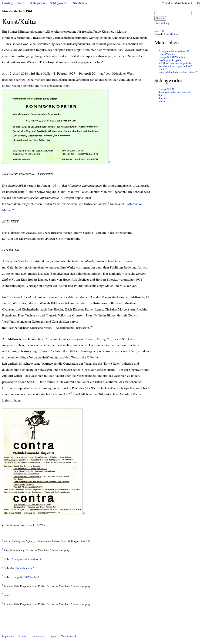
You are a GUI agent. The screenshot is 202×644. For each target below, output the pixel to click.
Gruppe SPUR (166, 89)
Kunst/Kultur (171, 34)
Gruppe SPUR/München (172, 57)
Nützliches (80, 3)
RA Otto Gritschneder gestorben (176, 63)
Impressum (8, 636)
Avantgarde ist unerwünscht (26, 559)
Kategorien (38, 3)
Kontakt (23, 636)
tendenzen (164, 101)
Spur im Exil (165, 98)
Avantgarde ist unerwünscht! (174, 51)
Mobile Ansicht (69, 636)
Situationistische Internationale (175, 92)
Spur (161, 95)
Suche (160, 18)
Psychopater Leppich (170, 60)
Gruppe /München (25, 577)
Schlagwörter (59, 3)
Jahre (22, 3)
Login (53, 636)
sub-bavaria (38, 636)
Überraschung (162, 23)
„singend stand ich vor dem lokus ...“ (178, 72)
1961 (163, 31)
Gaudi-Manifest (24, 568)
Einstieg (8, 3)
